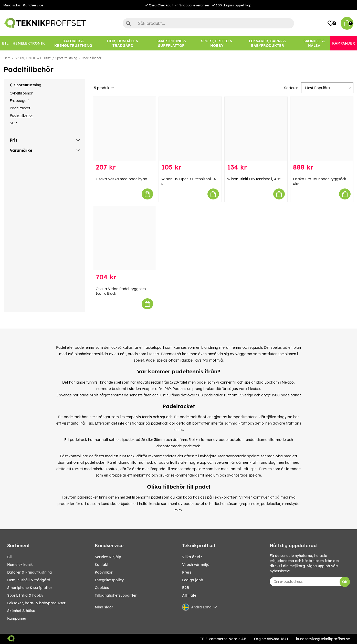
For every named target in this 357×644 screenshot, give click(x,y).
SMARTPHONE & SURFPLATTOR (30, 588)
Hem (7, 58)
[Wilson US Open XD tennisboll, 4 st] (190, 129)
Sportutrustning (66, 58)
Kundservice (33, 5)
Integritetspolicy (109, 580)
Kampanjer (17, 618)
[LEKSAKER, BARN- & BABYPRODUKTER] (267, 43)
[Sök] (208, 23)
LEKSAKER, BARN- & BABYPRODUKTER (36, 603)
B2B (186, 588)
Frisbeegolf (19, 101)
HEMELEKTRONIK (20, 565)
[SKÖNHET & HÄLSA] (314, 43)
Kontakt (102, 565)
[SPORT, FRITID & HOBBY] (217, 43)
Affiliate (189, 595)
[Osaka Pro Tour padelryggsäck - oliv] (322, 129)
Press (187, 572)
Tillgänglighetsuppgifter (116, 595)
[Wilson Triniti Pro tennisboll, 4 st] (256, 129)
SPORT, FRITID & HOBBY (33, 58)
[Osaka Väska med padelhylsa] (125, 129)
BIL (9, 557)
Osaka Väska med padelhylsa (122, 179)
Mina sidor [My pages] (104, 607)
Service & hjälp (108, 557)
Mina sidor (12, 5)
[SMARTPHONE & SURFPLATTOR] (171, 43)
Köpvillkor (104, 572)
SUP (13, 123)
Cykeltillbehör (21, 93)
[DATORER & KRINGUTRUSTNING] (73, 43)
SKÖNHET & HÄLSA (21, 611)
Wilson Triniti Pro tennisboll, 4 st (254, 179)
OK (345, 582)
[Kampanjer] (344, 43)
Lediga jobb (193, 580)
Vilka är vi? (192, 557)
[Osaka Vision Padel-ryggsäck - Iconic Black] (125, 238)
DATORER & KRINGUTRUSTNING (29, 572)
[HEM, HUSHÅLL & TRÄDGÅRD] (123, 43)
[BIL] (5, 43)
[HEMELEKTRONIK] (29, 43)
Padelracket (20, 108)
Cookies (102, 588)
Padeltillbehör (91, 58)
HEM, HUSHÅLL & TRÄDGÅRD (29, 580)
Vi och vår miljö (196, 565)
